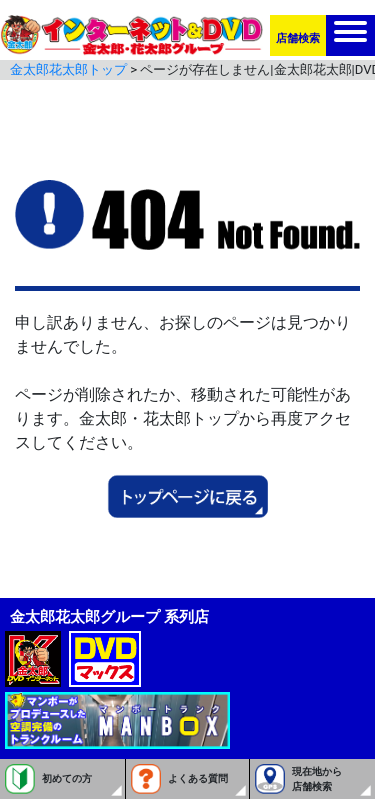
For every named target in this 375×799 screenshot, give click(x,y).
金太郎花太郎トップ (68, 69)
